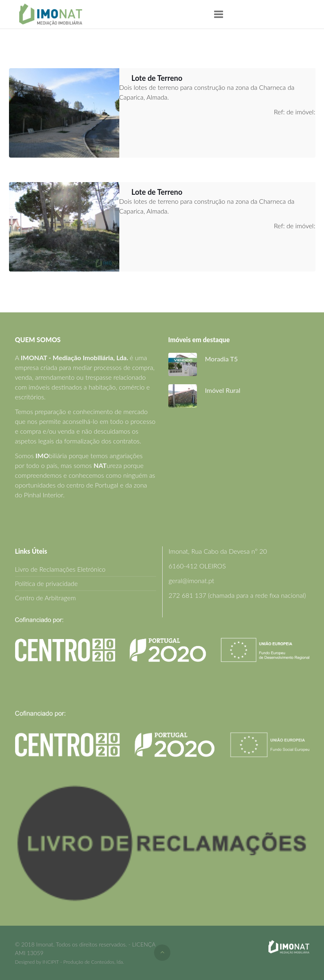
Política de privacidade (47, 583)
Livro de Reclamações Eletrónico (60, 569)
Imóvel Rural (223, 390)
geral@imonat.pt (192, 580)
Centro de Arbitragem (46, 598)
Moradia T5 (221, 359)
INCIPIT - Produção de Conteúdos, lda (83, 962)
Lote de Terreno (157, 78)
